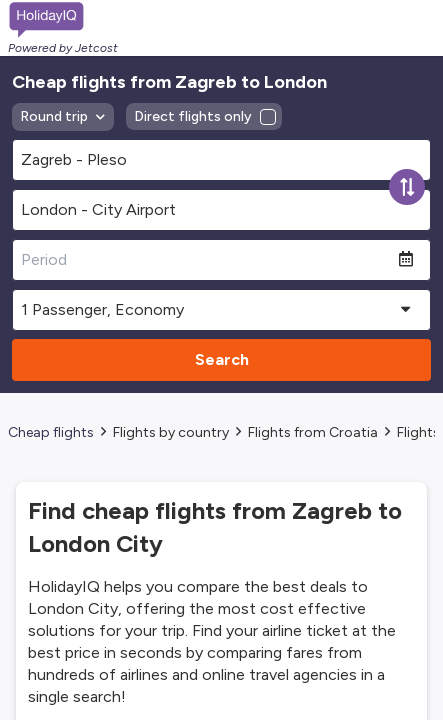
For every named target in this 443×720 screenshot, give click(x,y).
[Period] (205, 260)
